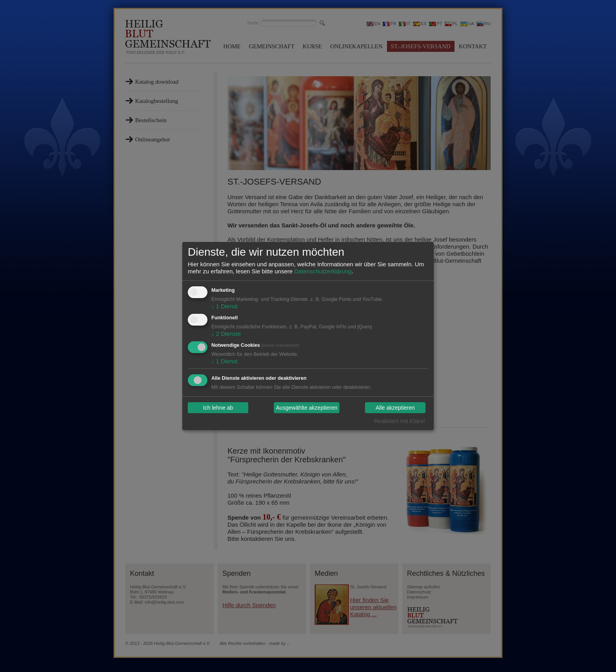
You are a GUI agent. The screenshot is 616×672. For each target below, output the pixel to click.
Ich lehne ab (218, 408)
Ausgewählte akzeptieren (306, 408)
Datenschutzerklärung (323, 271)
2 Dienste (226, 334)
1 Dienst (225, 306)
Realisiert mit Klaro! (400, 421)
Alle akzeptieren (395, 408)
